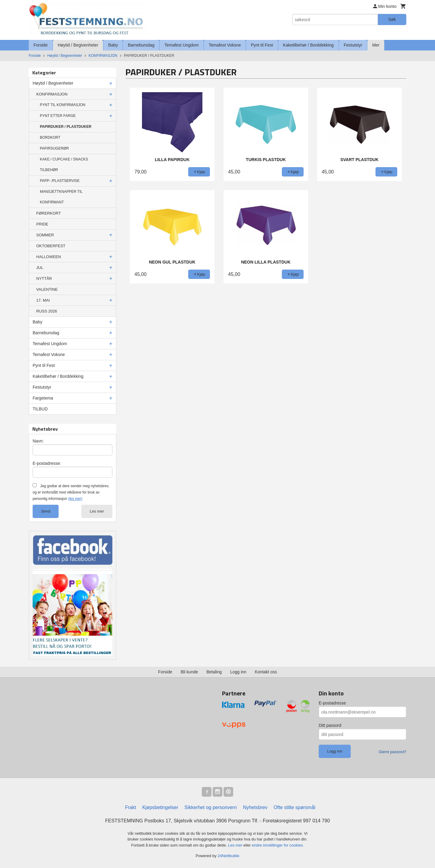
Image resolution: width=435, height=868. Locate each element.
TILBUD (40, 409)
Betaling (214, 672)
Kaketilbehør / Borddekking (308, 45)
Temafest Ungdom (182, 45)
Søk (392, 19)
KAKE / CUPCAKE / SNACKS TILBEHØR (64, 165)
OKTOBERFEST (51, 246)
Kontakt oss (266, 672)
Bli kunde (189, 672)
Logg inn (238, 672)
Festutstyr (353, 45)
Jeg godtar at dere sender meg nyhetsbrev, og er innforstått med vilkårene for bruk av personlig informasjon (71, 492)
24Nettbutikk (228, 856)
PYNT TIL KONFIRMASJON (63, 105)
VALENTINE (47, 289)
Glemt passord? (392, 752)
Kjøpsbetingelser (160, 807)
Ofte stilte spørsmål (295, 807)
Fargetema (43, 398)
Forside (41, 45)
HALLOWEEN (49, 257)
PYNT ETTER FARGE (58, 116)
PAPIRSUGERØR (54, 148)
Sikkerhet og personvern (211, 807)
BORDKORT (50, 138)
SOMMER (45, 235)
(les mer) (75, 499)
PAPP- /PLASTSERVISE (60, 181)
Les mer (97, 511)
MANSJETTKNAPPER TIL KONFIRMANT (61, 197)
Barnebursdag (141, 45)
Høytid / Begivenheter (78, 45)
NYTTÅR (44, 279)
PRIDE (42, 224)
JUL (40, 268)
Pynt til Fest (262, 45)
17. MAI (43, 300)
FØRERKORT (48, 213)
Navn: (38, 441)
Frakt (130, 807)
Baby (113, 45)
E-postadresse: (47, 463)
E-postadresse (332, 703)
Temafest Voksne (225, 45)
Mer (376, 45)
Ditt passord (330, 725)
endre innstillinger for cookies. (278, 845)
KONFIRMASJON (52, 94)
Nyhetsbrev (255, 807)
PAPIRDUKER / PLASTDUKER (66, 127)
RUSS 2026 (47, 311)
